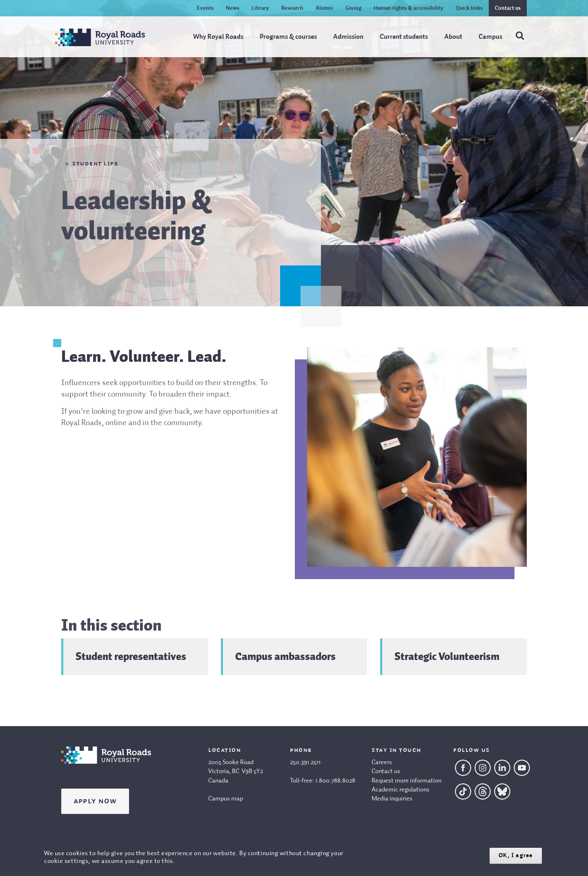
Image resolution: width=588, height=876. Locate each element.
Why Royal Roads (218, 37)
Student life (95, 164)
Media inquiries (392, 799)
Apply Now (95, 801)
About (453, 37)
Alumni (324, 8)
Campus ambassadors (285, 656)
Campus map (226, 799)
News (233, 8)
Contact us (508, 8)
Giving (353, 8)
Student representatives (131, 656)
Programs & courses (288, 37)
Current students (404, 37)
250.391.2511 (305, 762)
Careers (382, 762)
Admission (348, 37)
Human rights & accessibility (409, 8)
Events (205, 8)
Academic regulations (401, 790)
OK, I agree (516, 855)
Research (292, 8)
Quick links (469, 8)
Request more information (406, 781)
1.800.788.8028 (335, 781)
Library (260, 8)
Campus (490, 37)
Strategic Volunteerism (447, 656)
